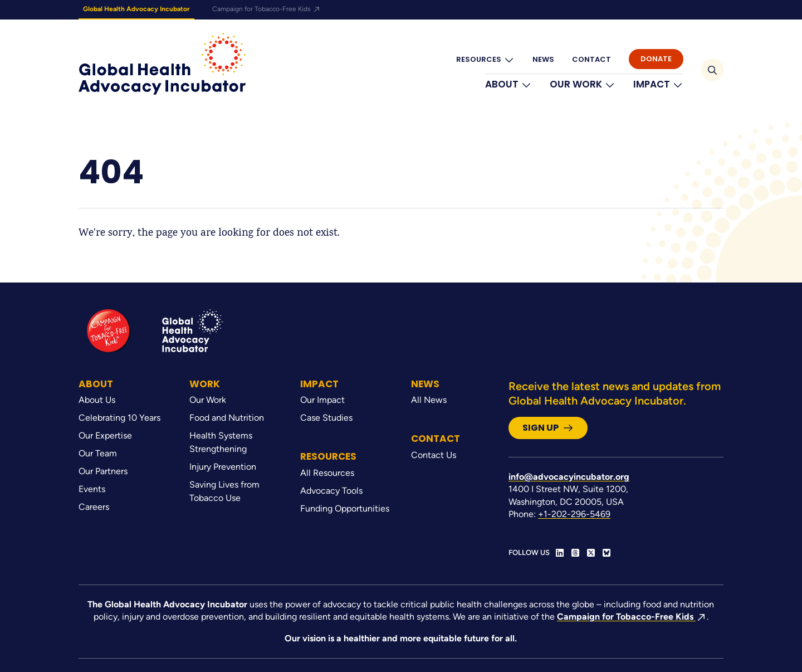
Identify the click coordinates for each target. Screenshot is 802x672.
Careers (94, 507)
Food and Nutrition (227, 418)
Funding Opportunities (345, 508)
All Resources (327, 473)
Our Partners (103, 471)
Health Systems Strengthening (221, 442)
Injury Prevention (223, 467)
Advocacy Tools (331, 491)
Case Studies (326, 418)
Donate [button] (656, 59)
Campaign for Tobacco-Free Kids (266, 9)
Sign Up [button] (548, 428)
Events (92, 489)
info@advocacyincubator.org (569, 477)
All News (429, 400)
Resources (485, 60)
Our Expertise (105, 435)
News (543, 59)
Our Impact (322, 400)
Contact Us (434, 455)
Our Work (583, 84)
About (508, 84)
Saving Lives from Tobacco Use (224, 491)
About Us (97, 400)
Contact (591, 59)
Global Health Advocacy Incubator (136, 9)
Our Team (98, 453)
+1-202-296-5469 (574, 514)
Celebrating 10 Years (119, 418)
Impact (658, 84)
